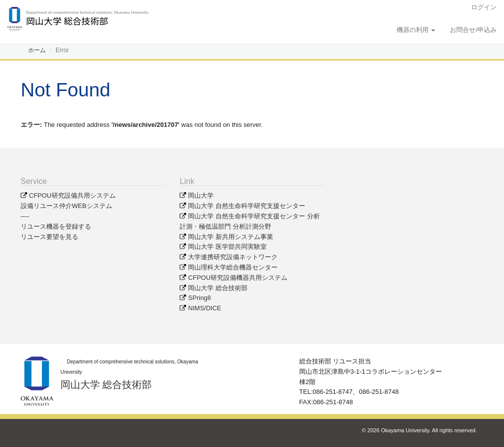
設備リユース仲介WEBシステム (66, 206)
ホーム (37, 50)
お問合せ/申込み (473, 30)
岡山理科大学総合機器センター (233, 267)
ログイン (484, 7)
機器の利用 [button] (416, 30)
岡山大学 (201, 195)
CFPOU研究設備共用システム (72, 195)
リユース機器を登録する (56, 226)
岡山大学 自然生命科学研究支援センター (247, 206)
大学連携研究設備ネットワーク (233, 257)
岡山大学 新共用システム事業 (231, 237)
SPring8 (199, 298)
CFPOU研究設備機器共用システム (238, 278)
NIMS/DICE (205, 308)
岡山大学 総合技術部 (218, 288)
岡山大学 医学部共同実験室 (227, 247)
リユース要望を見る (49, 237)
